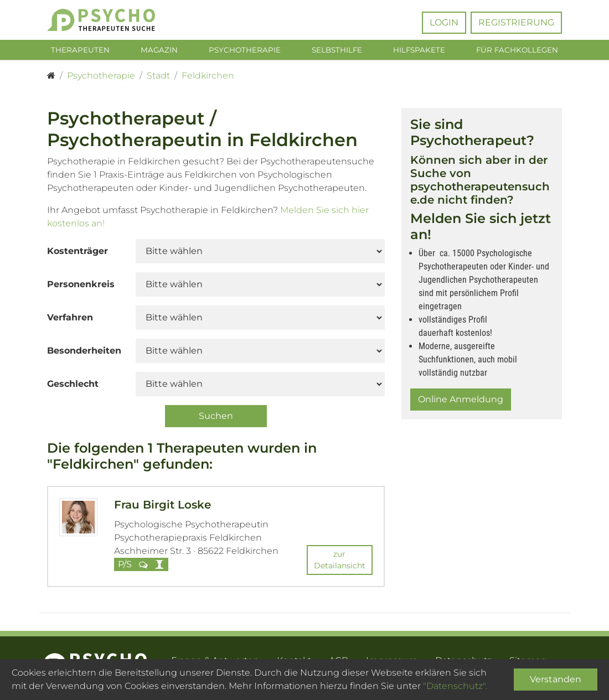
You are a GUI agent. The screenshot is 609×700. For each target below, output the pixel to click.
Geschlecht (73, 386)
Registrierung (516, 22)
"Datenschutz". (455, 686)
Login (444, 22)
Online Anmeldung (461, 401)
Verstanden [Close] (556, 679)
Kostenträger (78, 253)
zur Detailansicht (340, 561)
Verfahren (70, 320)
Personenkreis (81, 286)
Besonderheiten (84, 353)
